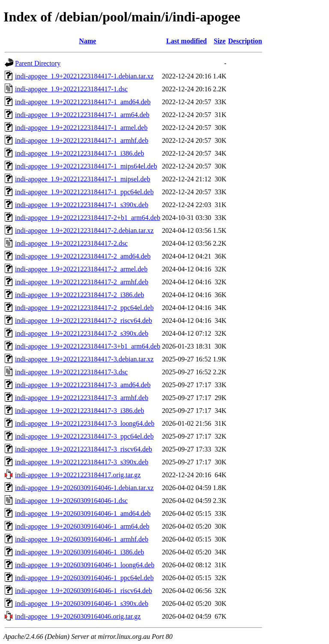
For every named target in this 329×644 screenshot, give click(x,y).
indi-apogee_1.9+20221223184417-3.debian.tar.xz (84, 359)
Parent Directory (38, 63)
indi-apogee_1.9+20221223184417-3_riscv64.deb (84, 449)
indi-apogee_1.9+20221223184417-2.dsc (71, 243)
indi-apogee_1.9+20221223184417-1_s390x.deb (82, 205)
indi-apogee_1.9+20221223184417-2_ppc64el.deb (84, 308)
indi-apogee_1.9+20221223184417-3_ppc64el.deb (84, 436)
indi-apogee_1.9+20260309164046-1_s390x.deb (82, 603)
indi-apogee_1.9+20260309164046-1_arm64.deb (82, 526)
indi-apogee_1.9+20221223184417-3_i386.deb (79, 411)
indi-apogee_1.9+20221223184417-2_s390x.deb (82, 333)
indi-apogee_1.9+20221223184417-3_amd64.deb (83, 385)
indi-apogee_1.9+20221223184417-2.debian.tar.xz (84, 230)
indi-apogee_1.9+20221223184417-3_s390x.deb (82, 462)
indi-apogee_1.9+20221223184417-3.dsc (71, 372)
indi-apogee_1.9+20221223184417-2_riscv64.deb (84, 320)
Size (220, 41)
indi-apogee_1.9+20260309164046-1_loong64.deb (85, 565)
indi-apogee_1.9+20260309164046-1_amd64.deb (83, 513)
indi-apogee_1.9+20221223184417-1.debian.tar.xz (84, 76)
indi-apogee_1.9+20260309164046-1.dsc (71, 501)
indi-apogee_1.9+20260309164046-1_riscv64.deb (84, 591)
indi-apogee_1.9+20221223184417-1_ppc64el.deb (84, 192)
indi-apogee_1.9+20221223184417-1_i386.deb (79, 153)
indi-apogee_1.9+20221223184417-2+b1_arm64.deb (88, 218)
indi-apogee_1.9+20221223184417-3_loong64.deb (85, 423)
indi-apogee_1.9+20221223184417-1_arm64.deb (82, 115)
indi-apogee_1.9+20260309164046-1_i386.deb (79, 552)
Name (87, 41)
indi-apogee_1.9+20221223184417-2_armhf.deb (82, 282)
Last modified (187, 41)
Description (245, 41)
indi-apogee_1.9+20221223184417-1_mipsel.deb (83, 179)
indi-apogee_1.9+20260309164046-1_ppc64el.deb (84, 578)
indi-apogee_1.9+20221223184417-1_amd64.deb (83, 102)
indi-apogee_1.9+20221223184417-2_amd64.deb (83, 256)
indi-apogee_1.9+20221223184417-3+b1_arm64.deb (88, 346)
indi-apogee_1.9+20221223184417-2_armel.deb (81, 269)
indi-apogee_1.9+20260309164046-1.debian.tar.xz (84, 488)
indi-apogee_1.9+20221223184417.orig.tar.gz (78, 475)
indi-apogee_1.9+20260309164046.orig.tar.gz (78, 616)
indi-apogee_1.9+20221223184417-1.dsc (71, 89)
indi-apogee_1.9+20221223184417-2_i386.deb (79, 295)
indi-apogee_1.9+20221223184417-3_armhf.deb (82, 398)
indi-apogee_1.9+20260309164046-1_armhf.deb (82, 539)
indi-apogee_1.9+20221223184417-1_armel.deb (81, 128)
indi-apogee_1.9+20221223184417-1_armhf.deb (82, 140)
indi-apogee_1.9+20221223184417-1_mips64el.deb (86, 166)
